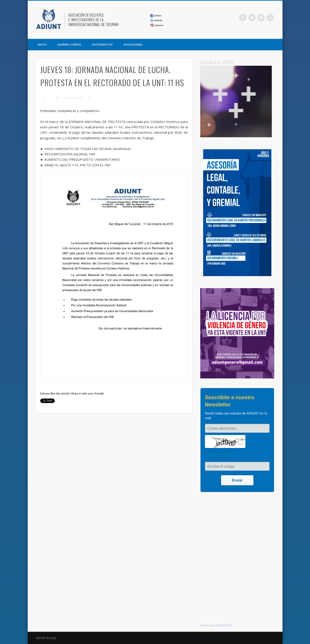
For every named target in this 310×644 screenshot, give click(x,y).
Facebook (243, 18)
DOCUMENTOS (102, 44)
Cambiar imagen (221, 454)
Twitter (252, 18)
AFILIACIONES (133, 44)
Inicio (42, 44)
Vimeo (261, 18)
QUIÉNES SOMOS (69, 44)
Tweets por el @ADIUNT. (216, 625)
